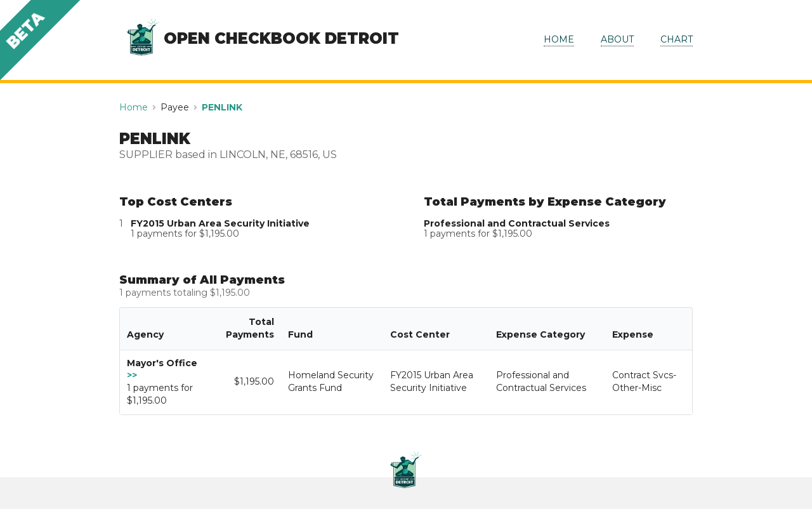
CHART (677, 39)
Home (134, 107)
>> (132, 375)
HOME (559, 39)
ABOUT (617, 39)
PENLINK (222, 107)
